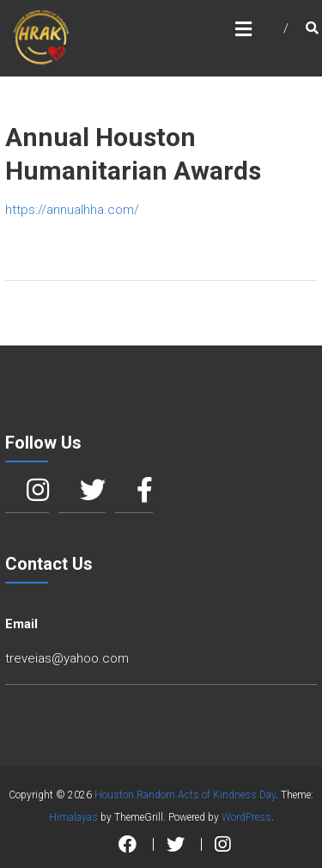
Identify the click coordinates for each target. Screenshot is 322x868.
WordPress (246, 817)
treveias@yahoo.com (67, 658)
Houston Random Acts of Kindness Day (185, 795)
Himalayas (73, 817)
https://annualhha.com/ (72, 210)
